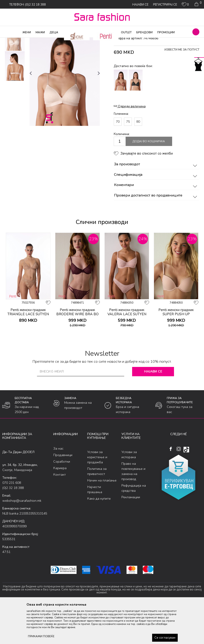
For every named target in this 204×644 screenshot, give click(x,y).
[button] (196, 32)
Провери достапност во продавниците (156, 233)
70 (118, 159)
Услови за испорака (129, 492)
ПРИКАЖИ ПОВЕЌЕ (41, 636)
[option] (15, 74)
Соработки (62, 499)
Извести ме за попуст (182, 87)
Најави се (153, 409)
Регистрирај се (165, 5)
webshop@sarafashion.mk (22, 538)
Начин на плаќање (102, 518)
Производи (30, 41)
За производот (156, 202)
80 (138, 159)
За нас (58, 486)
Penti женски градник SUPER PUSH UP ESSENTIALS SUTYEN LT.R (176, 352)
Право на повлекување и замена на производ (133, 509)
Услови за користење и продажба (97, 495)
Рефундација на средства (134, 526)
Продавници (63, 493)
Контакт (60, 512)
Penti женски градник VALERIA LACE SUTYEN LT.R (127, 352)
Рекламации (131, 535)
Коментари (156, 223)
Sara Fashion (11, 41)
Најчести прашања (95, 527)
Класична (70, 41)
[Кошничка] (198, 4)
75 (128, 159)
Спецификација (156, 212)
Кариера (60, 506)
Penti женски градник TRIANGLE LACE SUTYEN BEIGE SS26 (28, 352)
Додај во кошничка (149, 179)
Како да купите (99, 536)
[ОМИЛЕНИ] (185, 5)
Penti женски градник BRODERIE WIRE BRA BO (77, 350)
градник (85, 41)
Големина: (121, 151)
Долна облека (51, 41)
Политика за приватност (97, 509)
